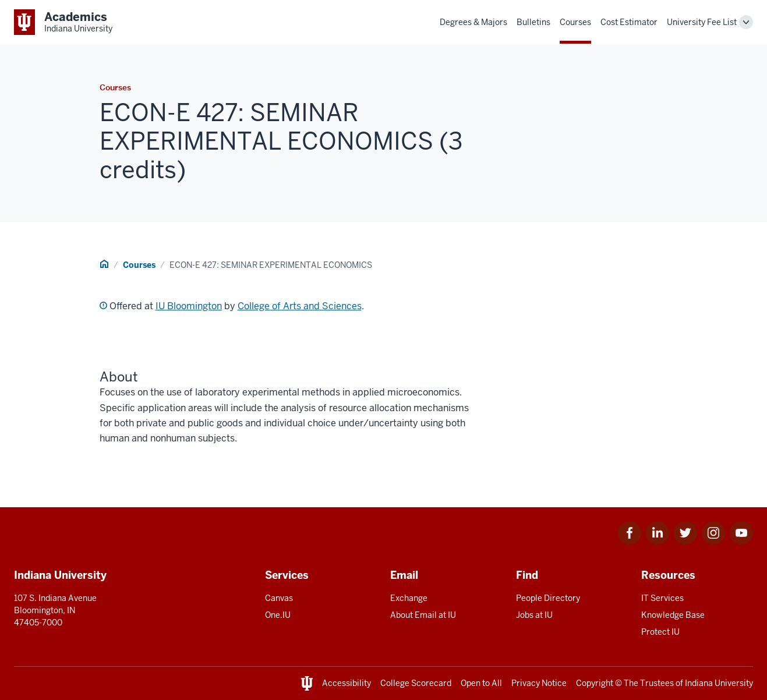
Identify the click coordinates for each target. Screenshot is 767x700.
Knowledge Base (673, 615)
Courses (575, 22)
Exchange (409, 598)
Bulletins (533, 22)
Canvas (279, 598)
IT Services (662, 598)
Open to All (481, 683)
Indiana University (719, 683)
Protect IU (660, 632)
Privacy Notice (539, 683)
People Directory (548, 598)
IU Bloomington (189, 306)
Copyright (595, 683)
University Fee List (702, 22)
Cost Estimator (629, 22)
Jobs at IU (534, 615)
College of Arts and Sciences (300, 306)
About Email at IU (423, 615)
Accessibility (347, 683)
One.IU (278, 615)
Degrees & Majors (473, 22)
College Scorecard (416, 683)
